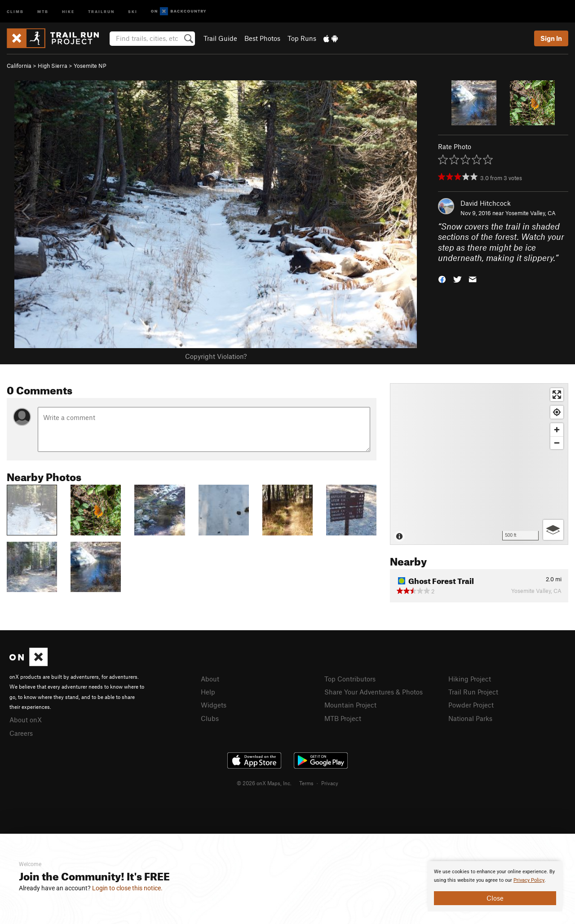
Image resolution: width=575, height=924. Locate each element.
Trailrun (101, 11)
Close (495, 898)
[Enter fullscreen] (557, 395)
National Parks (470, 718)
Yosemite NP (90, 66)
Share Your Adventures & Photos (374, 692)
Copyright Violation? (216, 356)
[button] (442, 279)
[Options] (553, 530)
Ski (133, 11)
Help (208, 692)
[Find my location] (557, 412)
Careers (21, 733)
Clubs (210, 718)
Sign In (551, 38)
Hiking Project (470, 679)
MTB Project (343, 718)
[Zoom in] (557, 430)
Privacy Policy (529, 880)
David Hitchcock (486, 203)
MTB (43, 11)
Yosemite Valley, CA (531, 213)
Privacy (330, 783)
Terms (306, 783)
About (210, 679)
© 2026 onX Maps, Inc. (264, 783)
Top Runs (302, 38)
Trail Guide (220, 38)
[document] (495, 886)
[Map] (479, 464)
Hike (68, 11)
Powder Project (471, 705)
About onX (26, 720)
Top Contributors (350, 679)
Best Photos (262, 38)
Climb (15, 11)
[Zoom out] (557, 443)
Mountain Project (350, 705)
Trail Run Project (473, 692)
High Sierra (53, 66)
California (19, 66)
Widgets (214, 705)
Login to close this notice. (127, 888)
